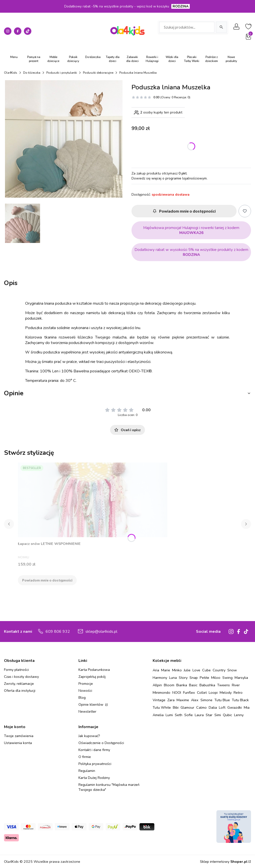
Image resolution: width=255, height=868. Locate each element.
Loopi (213, 693)
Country (219, 670)
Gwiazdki (235, 707)
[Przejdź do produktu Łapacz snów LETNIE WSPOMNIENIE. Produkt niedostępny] (93, 500)
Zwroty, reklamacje (19, 684)
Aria (156, 670)
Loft (222, 707)
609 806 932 (58, 632)
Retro (238, 693)
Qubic (227, 715)
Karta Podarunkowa (94, 670)
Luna (173, 678)
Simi (218, 715)
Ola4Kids (11, 73)
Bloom (169, 685)
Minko (177, 670)
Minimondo (161, 693)
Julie (187, 670)
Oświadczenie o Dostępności (101, 743)
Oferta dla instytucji (20, 691)
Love (196, 670)
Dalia (213, 707)
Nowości (85, 691)
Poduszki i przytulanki (62, 73)
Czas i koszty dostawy (21, 677)
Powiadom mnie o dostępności (184, 211)
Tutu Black (240, 700)
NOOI (177, 693)
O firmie (85, 757)
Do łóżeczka (32, 73)
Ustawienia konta (18, 743)
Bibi (176, 707)
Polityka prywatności (95, 764)
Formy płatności (16, 670)
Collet (202, 693)
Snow (232, 670)
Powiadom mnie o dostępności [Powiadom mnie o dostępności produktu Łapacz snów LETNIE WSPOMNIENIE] (47, 580)
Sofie (189, 715)
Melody (226, 693)
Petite (204, 678)
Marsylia (241, 678)
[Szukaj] (221, 27)
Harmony (160, 678)
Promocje (86, 684)
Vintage (159, 700)
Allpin (157, 685)
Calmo (201, 707)
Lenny (239, 715)
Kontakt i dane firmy (94, 750)
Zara (171, 700)
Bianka (182, 685)
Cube (206, 670)
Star (209, 715)
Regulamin (87, 771)
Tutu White (162, 707)
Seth (179, 715)
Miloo (216, 678)
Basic (193, 685)
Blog (82, 698)
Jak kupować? (89, 736)
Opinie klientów (91, 705)
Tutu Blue (222, 700)
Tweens (223, 685)
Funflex (189, 693)
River (236, 685)
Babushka (207, 685)
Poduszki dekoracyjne (98, 73)
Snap (194, 678)
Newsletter (87, 712)
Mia (247, 707)
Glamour (187, 707)
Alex (195, 700)
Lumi (169, 715)
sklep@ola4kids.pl (101, 632)
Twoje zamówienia (19, 736)
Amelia (158, 715)
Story (183, 678)
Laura (199, 715)
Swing (227, 678)
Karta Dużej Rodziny (94, 778)
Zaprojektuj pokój (92, 677)
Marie (166, 670)
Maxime (183, 700)
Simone (206, 700)
